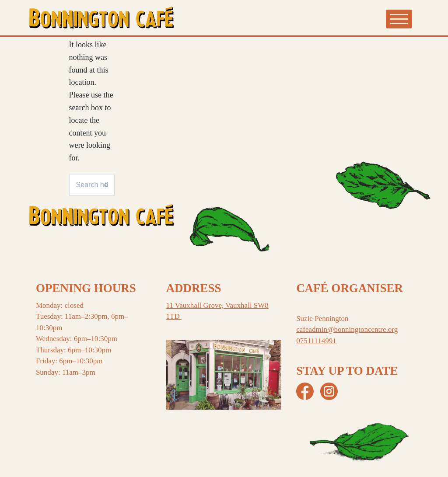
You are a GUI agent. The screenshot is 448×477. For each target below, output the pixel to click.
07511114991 (316, 341)
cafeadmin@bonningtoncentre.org (347, 329)
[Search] (107, 185)
